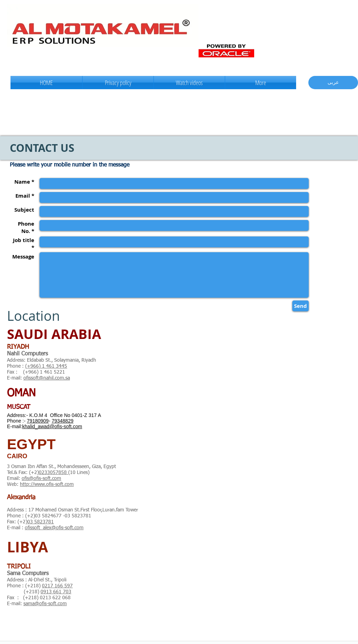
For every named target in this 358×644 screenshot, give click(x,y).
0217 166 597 (57, 586)
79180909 (38, 421)
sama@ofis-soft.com (45, 604)
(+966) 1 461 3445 (46, 366)
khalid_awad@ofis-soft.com (52, 426)
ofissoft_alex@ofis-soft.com (54, 528)
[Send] (300, 306)
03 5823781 (41, 522)
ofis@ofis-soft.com (41, 479)
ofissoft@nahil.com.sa (47, 378)
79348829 (63, 421)
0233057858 (53, 473)
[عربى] (333, 83)
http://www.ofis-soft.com (47, 484)
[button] (189, 83)
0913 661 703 (56, 592)
